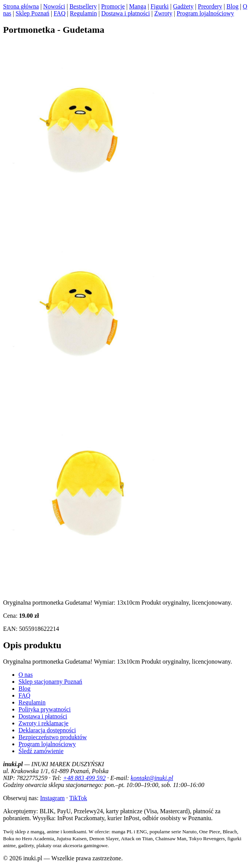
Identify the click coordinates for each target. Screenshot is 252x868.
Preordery (210, 6)
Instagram (52, 798)
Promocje (113, 6)
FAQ (60, 13)
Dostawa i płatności (126, 13)
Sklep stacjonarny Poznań (50, 682)
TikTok (78, 798)
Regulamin (83, 13)
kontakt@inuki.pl (152, 778)
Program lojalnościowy (205, 13)
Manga (138, 6)
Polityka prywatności (45, 709)
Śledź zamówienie (41, 751)
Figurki (160, 6)
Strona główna (21, 6)
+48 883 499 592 (84, 778)
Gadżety (183, 6)
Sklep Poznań (33, 13)
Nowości (54, 6)
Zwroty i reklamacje (44, 723)
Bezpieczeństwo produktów (53, 737)
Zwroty (163, 13)
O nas (26, 675)
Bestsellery (83, 6)
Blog (233, 6)
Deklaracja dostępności (47, 730)
